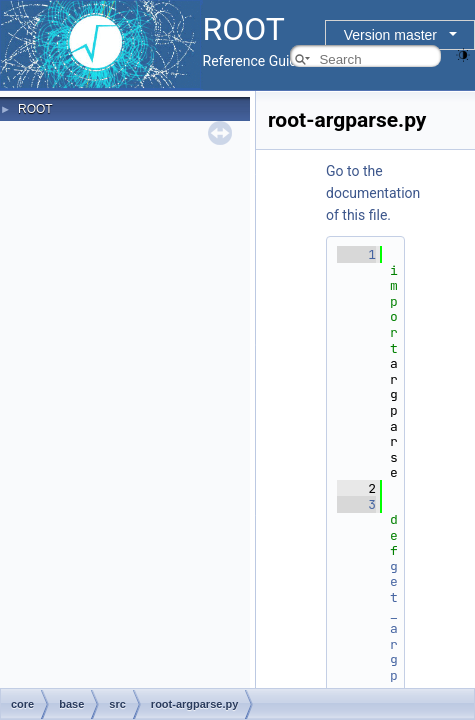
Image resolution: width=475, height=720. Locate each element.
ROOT (35, 109)
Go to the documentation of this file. (373, 193)
